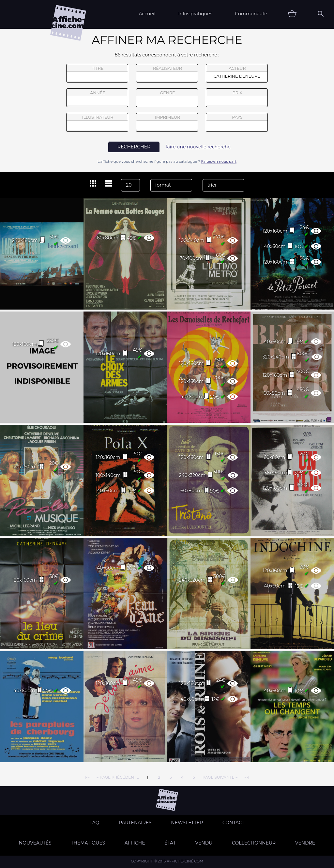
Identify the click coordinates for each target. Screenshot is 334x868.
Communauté (251, 14)
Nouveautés (35, 843)
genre (167, 99)
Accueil (147, 14)
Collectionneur (254, 843)
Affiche (135, 843)
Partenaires (135, 823)
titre (97, 73)
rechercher (134, 147)
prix (237, 98)
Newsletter (187, 823)
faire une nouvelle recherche (198, 147)
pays (237, 123)
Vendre (305, 843)
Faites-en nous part (219, 161)
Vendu (204, 843)
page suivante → (220, 777)
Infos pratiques (195, 14)
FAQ (94, 823)
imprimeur (167, 122)
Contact (234, 823)
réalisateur (167, 73)
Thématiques (88, 843)
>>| (246, 777)
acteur (237, 73)
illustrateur (97, 122)
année (97, 98)
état (170, 843)
